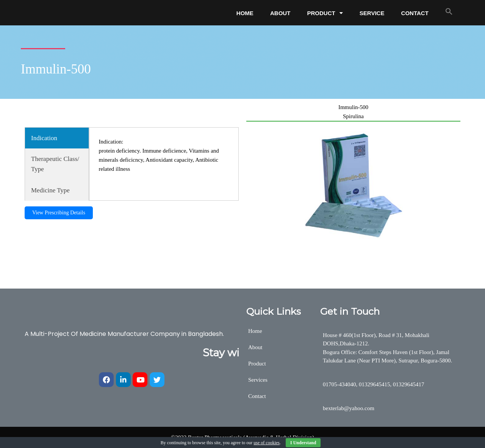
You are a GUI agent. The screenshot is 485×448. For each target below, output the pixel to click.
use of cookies (267, 443)
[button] (449, 11)
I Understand (303, 443)
